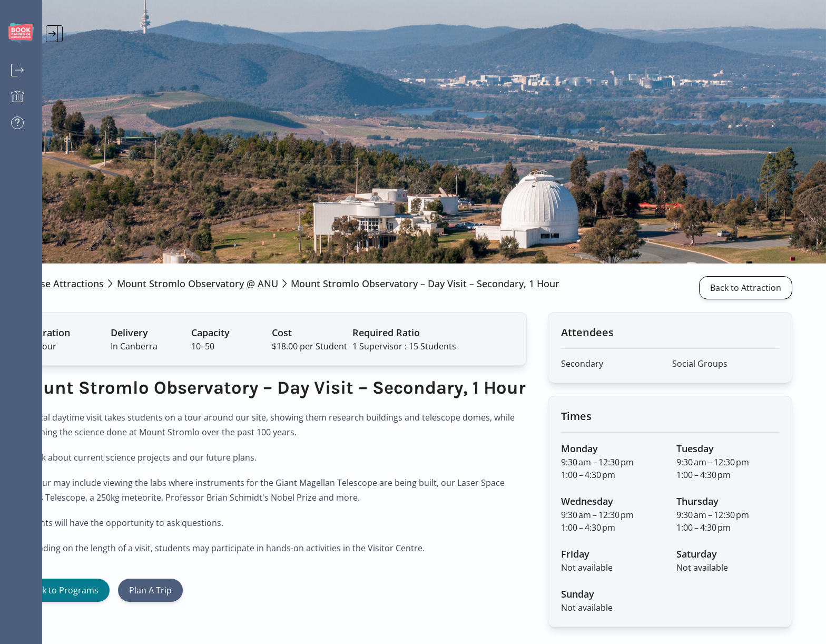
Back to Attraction (763, 288)
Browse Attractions (102, 284)
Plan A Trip (193, 609)
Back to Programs (105, 609)
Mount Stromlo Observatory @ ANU (240, 284)
